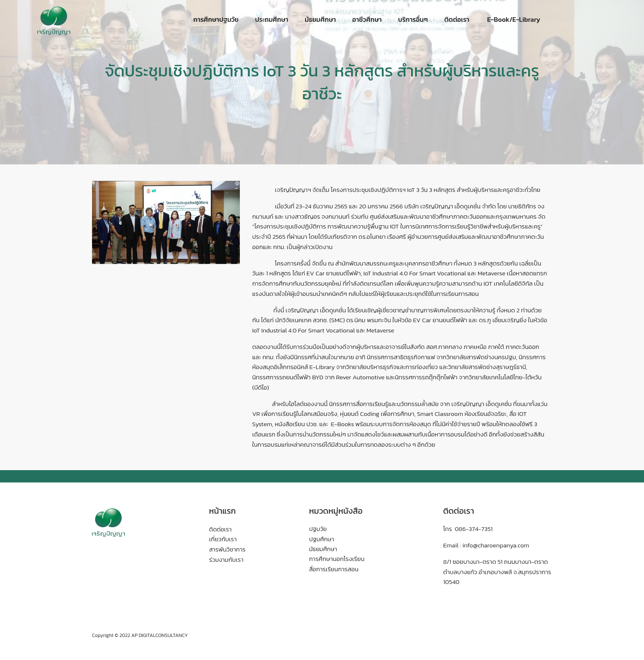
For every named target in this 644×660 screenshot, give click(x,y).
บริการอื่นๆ (413, 19)
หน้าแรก (223, 511)
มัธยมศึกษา (320, 19)
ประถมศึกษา (272, 19)
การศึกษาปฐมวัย (216, 19)
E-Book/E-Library (513, 19)
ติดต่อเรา (457, 19)
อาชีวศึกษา (367, 19)
